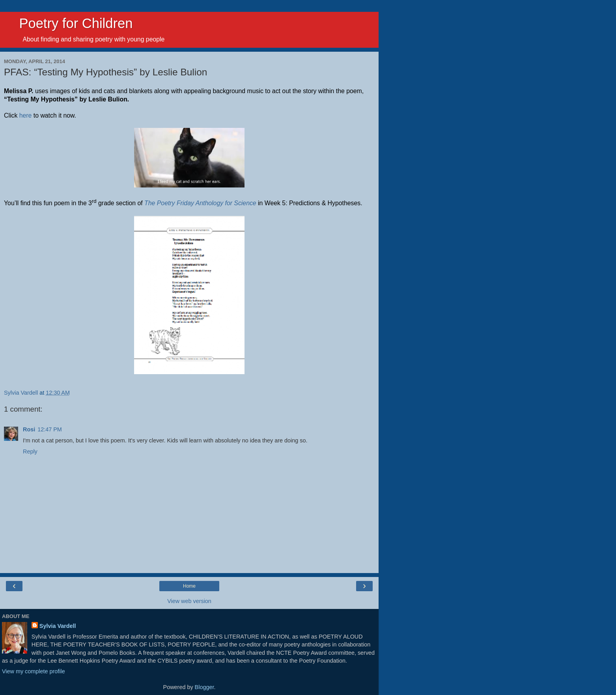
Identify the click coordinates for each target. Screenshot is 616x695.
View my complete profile (34, 671)
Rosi (29, 429)
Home (189, 586)
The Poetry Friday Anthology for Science (200, 203)
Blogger (204, 687)
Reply (30, 451)
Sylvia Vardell (58, 626)
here (26, 115)
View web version (189, 601)
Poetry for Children (68, 23)
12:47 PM (50, 429)
